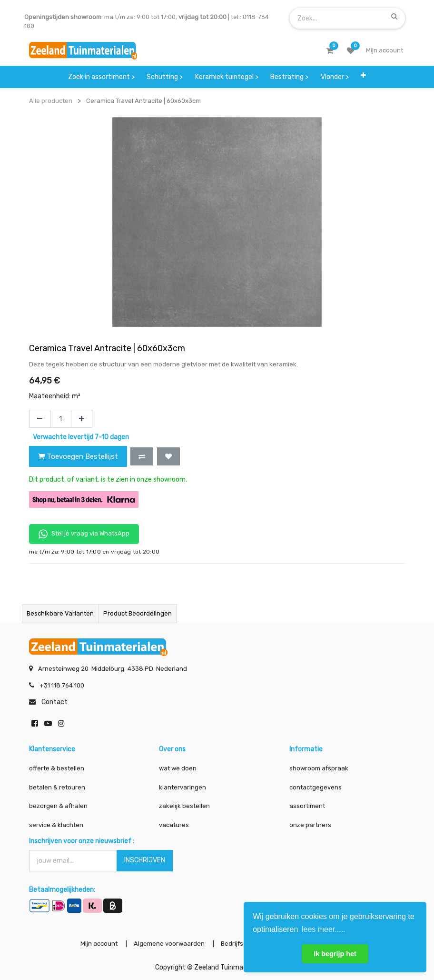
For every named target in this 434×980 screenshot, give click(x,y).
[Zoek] (394, 16)
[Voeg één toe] (82, 419)
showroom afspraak (319, 768)
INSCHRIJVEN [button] (145, 860)
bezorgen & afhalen (58, 806)
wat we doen (178, 768)
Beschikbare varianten (60, 613)
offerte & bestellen (57, 768)
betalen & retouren (57, 787)
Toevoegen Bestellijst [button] (78, 456)
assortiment (307, 806)
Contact (54, 702)
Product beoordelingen (138, 613)
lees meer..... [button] (324, 929)
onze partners (310, 825)
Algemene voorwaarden (169, 944)
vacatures (174, 825)
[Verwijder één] (40, 419)
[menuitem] (101, 77)
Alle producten (51, 101)
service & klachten (56, 825)
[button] (364, 75)
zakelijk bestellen (184, 806)
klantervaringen (182, 787)
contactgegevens (316, 787)
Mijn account (99, 944)
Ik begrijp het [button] (335, 954)
